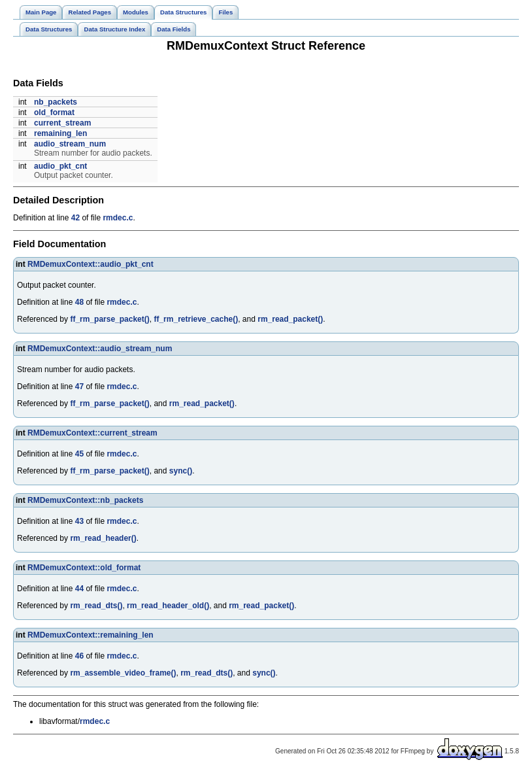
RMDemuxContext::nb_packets (85, 500)
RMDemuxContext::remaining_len (91, 635)
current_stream (62, 123)
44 (79, 589)
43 (79, 521)
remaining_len (60, 133)
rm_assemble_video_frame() (123, 673)
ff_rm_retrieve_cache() (196, 319)
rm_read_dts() (96, 606)
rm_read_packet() (290, 319)
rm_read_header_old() (168, 606)
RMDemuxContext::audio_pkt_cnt (91, 264)
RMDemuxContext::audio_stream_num (100, 349)
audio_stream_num (70, 144)
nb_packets (56, 102)
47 (79, 386)
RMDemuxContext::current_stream (92, 433)
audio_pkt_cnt (60, 166)
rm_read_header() (103, 538)
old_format (54, 112)
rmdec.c (118, 218)
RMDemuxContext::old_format (84, 568)
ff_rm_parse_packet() (109, 319)
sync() (181, 471)
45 (79, 454)
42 (75, 218)
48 (79, 302)
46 (79, 656)
